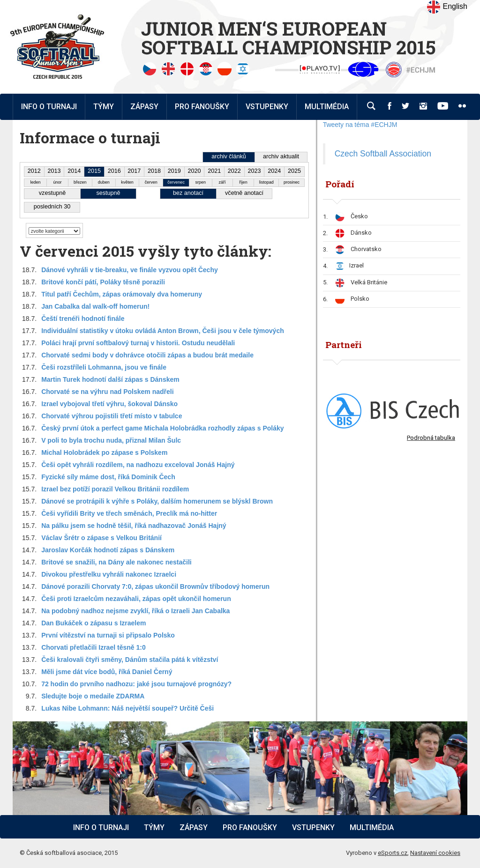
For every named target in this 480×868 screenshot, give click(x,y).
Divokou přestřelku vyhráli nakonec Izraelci (109, 574)
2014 (74, 171)
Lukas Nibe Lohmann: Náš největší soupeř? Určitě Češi (127, 708)
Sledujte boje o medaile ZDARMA (93, 696)
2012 (34, 171)
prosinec (292, 182)
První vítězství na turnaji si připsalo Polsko (108, 635)
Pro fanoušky (250, 827)
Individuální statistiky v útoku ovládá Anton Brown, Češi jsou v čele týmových (163, 331)
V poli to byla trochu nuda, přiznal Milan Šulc (111, 440)
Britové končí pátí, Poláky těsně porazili (103, 282)
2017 (134, 171)
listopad (266, 182)
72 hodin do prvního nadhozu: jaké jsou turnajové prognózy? (136, 684)
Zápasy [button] (144, 107)
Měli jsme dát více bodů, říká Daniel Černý (107, 672)
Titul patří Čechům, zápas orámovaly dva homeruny (122, 294)
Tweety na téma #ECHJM (360, 125)
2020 (194, 171)
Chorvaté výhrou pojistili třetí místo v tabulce (112, 416)
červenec (176, 182)
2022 (234, 171)
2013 (54, 171)
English (447, 7)
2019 (174, 171)
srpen (201, 182)
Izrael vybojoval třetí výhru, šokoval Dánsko (109, 404)
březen (80, 182)
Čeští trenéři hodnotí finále (83, 319)
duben (104, 182)
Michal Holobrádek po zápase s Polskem (104, 453)
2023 (255, 171)
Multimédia (372, 827)
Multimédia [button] (327, 107)
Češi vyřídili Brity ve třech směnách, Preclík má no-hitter (129, 513)
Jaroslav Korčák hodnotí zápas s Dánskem (108, 550)
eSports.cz (393, 853)
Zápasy (194, 827)
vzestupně (52, 193)
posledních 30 (52, 207)
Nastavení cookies (435, 853)
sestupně (108, 193)
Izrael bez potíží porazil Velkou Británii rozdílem (115, 489)
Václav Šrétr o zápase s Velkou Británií (101, 538)
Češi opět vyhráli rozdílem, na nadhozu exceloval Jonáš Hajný (138, 465)
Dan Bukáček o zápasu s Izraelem (94, 623)
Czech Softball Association (383, 154)
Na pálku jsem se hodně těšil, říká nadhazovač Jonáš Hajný (134, 526)
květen (127, 182)
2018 (154, 171)
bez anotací (188, 193)
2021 (214, 171)
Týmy (104, 107)
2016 (114, 171)
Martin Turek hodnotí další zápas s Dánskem (110, 379)
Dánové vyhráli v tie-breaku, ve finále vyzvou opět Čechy (130, 270)
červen (151, 182)
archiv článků (229, 156)
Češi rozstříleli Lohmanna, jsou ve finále (104, 367)
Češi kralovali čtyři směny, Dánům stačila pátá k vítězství (130, 660)
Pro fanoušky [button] (202, 107)
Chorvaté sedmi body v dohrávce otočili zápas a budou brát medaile (147, 355)
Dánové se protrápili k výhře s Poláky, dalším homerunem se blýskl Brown (157, 501)
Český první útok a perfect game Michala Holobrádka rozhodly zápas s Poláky (162, 428)
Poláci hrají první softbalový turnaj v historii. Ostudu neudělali (138, 343)
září (222, 182)
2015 (94, 171)
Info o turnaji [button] (49, 107)
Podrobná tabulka (431, 438)
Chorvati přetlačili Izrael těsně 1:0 (94, 647)
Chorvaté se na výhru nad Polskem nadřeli (107, 392)
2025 (294, 171)
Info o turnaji (101, 827)
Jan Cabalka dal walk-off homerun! (95, 306)
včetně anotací (244, 193)
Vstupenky (313, 827)
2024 (274, 171)
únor (57, 182)
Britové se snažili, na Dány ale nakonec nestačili (116, 562)
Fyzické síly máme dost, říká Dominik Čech (108, 477)
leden (36, 182)
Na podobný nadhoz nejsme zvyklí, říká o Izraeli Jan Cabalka (135, 611)
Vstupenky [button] (267, 107)
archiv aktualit (281, 156)
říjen (243, 182)
